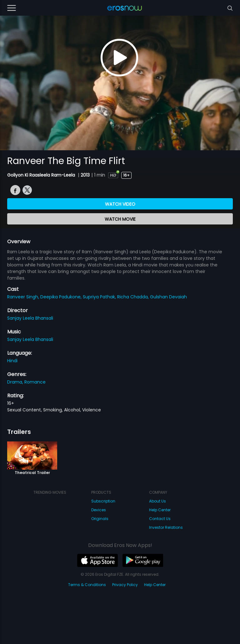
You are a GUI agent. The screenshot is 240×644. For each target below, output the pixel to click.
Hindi (12, 361)
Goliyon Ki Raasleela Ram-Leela (42, 175)
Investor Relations (166, 527)
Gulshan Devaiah (168, 297)
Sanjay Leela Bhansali (30, 318)
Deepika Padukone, (62, 297)
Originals (100, 519)
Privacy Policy (125, 585)
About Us (157, 501)
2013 (85, 175)
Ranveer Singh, (24, 297)
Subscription (103, 501)
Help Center (160, 510)
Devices (99, 510)
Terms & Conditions (87, 585)
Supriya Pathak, (100, 297)
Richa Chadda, (134, 297)
